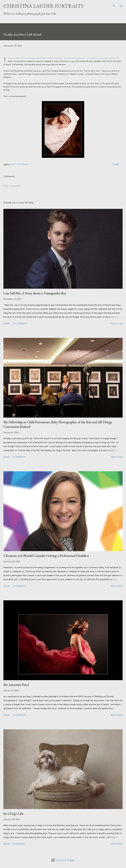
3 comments (19, 586)
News (13, 164)
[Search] (114, 5)
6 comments (19, 715)
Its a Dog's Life (13, 813)
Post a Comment (12, 186)
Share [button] (116, 164)
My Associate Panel (16, 685)
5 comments (19, 457)
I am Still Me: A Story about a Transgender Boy (35, 293)
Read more (117, 323)
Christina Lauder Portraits (43, 6)
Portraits (22, 164)
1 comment (19, 844)
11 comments (20, 323)
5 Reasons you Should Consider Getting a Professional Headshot (46, 556)
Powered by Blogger (63, 860)
